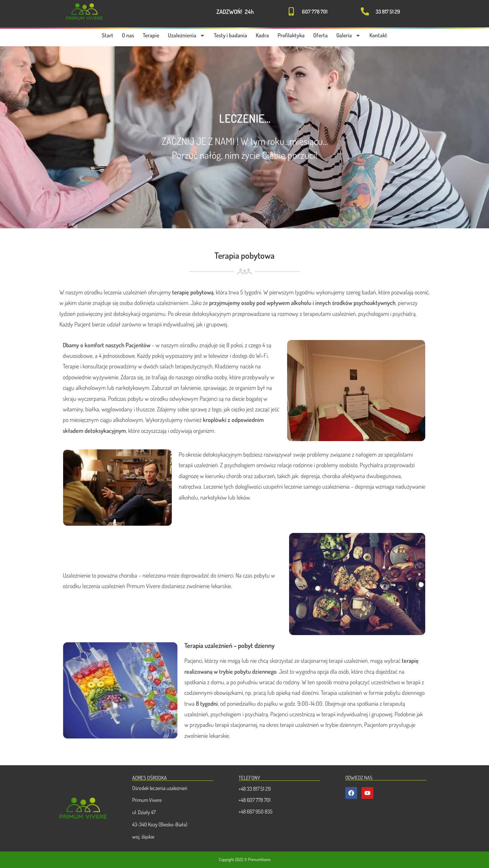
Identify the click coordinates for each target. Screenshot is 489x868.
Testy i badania (230, 35)
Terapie (151, 35)
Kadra (262, 35)
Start (108, 35)
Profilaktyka (291, 35)
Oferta (320, 35)
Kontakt (378, 35)
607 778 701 (315, 12)
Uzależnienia (187, 36)
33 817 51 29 (388, 12)
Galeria (349, 36)
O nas (128, 35)
